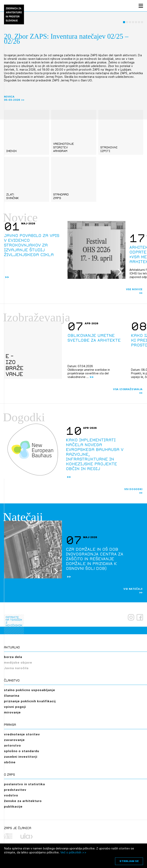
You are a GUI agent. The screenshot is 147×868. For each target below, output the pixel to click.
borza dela (13, 657)
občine (10, 762)
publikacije (13, 806)
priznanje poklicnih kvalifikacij (30, 701)
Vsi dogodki (133, 489)
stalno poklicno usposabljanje (30, 690)
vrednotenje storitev (22, 734)
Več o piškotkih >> (73, 852)
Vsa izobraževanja (128, 389)
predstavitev (15, 790)
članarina (12, 696)
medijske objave (18, 662)
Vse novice (134, 289)
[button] (124, 22)
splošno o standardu (22, 751)
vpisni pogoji (15, 707)
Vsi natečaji (133, 589)
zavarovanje (14, 740)
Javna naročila (16, 668)
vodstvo (11, 795)
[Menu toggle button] (141, 6)
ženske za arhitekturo (23, 801)
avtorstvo (12, 745)
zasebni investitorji (21, 757)
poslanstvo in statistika (24, 784)
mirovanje (12, 712)
